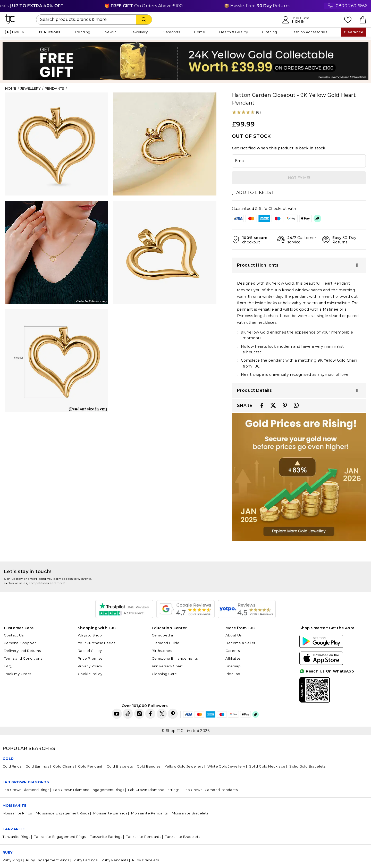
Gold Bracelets (120, 766)
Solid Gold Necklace (267, 766)
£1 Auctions (49, 32)
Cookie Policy (90, 674)
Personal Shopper (20, 643)
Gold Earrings (37, 766)
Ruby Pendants (115, 860)
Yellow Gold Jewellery (184, 766)
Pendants (55, 88)
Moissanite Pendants (149, 813)
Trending (82, 32)
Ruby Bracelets (146, 860)
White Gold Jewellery (226, 766)
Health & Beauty (234, 32)
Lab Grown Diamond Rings (26, 790)
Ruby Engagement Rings (48, 860)
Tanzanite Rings (16, 837)
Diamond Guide (166, 643)
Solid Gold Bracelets (307, 766)
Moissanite (15, 805)
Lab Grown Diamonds (26, 782)
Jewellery (139, 32)
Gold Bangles (149, 766)
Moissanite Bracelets (190, 813)
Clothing (269, 32)
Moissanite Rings (17, 813)
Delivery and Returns (22, 651)
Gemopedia (162, 635)
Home (200, 32)
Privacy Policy (90, 666)
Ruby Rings (12, 860)
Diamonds (171, 32)
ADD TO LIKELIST (253, 193)
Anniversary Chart (167, 666)
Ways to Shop (90, 635)
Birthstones (162, 651)
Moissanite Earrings (110, 813)
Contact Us (14, 635)
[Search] (144, 20)
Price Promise (90, 658)
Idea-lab (233, 674)
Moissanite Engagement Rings (62, 813)
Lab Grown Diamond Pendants (211, 790)
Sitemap (233, 666)
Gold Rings (12, 766)
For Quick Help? (346, 698)
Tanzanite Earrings (106, 837)
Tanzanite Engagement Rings (60, 837)
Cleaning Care (164, 674)
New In (111, 32)
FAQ (8, 666)
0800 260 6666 (351, 6)
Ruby (8, 852)
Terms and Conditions (23, 658)
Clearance (353, 32)
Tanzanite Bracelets (183, 837)
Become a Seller (240, 643)
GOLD (8, 759)
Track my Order (18, 674)
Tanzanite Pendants (144, 837)
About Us (233, 635)
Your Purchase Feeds (97, 643)
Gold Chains (64, 766)
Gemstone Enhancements (175, 658)
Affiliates (233, 658)
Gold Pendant (90, 766)
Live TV (15, 32)
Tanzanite (14, 829)
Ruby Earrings (85, 860)
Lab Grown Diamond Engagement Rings (89, 790)
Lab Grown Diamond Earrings (154, 790)
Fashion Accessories (309, 32)
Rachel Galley (90, 651)
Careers (233, 651)
